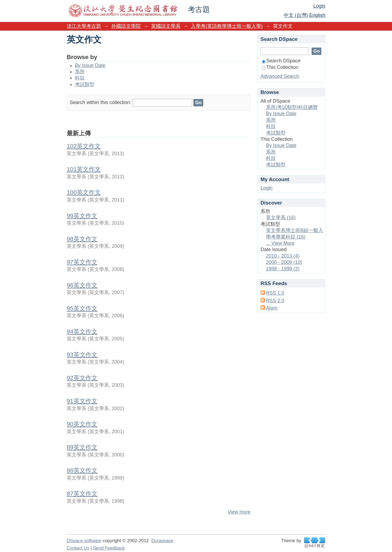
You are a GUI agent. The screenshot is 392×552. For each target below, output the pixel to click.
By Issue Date (90, 65)
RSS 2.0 (275, 301)
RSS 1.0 (275, 293)
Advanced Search (280, 76)
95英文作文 (82, 308)
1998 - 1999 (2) (283, 269)
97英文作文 (82, 262)
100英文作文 (84, 192)
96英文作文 (82, 285)
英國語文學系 (166, 26)
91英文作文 (82, 401)
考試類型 (85, 84)
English (317, 15)
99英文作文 (82, 216)
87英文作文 (82, 494)
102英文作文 (84, 146)
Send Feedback (109, 548)
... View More (280, 243)
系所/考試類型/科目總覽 (292, 107)
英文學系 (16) (281, 218)
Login (319, 6)
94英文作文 (82, 332)
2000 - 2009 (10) (284, 262)
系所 (80, 72)
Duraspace (162, 541)
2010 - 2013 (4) (283, 256)
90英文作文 (82, 424)
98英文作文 (82, 239)
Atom (272, 308)
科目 (80, 78)
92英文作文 (82, 378)
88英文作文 (82, 470)
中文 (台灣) (296, 15)
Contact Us (78, 548)
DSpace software (84, 541)
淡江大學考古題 (84, 26)
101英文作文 (84, 169)
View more (239, 512)
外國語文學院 (126, 26)
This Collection (280, 67)
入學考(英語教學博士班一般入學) (227, 26)
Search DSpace (281, 61)
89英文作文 (82, 447)
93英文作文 (82, 355)
